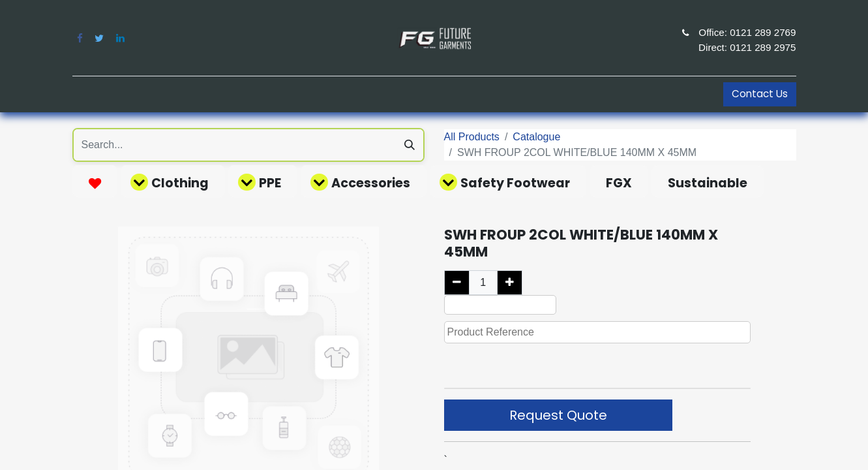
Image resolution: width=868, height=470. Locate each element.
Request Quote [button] (558, 415)
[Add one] (510, 283)
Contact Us (760, 94)
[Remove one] (457, 283)
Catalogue (536, 137)
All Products (472, 137)
